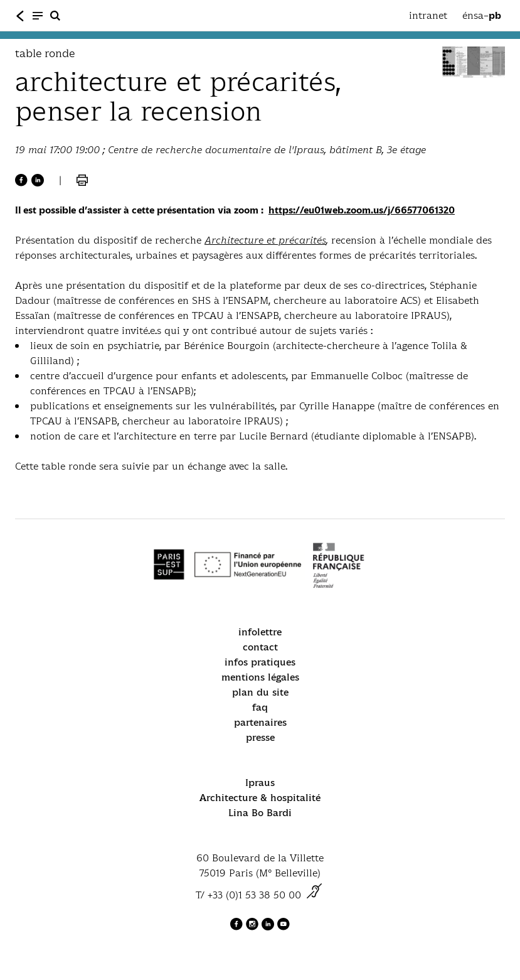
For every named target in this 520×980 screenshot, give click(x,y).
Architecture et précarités (265, 240)
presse (260, 737)
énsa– (482, 16)
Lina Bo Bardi (260, 813)
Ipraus (260, 783)
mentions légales (260, 677)
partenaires (260, 722)
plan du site (260, 692)
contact (260, 647)
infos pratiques (260, 662)
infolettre (260, 632)
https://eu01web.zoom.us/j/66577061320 (362, 210)
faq (260, 707)
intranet (428, 15)
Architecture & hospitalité (260, 798)
